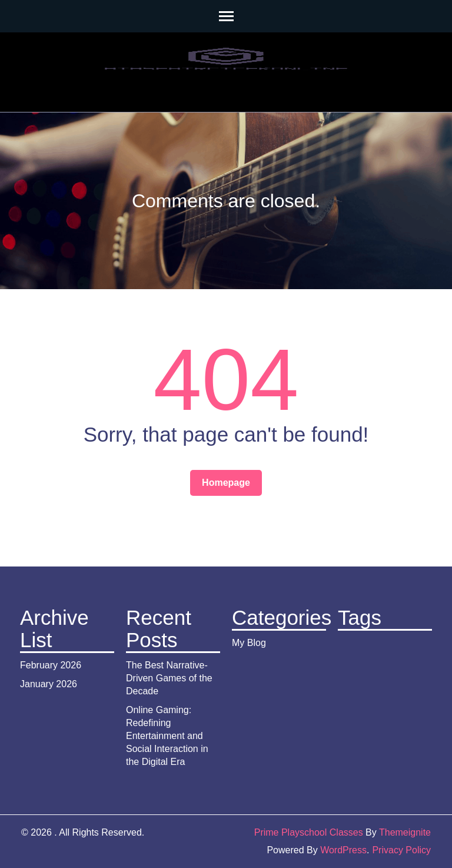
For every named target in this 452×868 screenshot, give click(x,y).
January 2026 (49, 684)
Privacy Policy (401, 850)
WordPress (343, 850)
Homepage (226, 483)
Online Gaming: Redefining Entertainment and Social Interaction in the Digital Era (167, 736)
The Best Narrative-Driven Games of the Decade (169, 678)
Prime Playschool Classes (309, 832)
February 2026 (51, 665)
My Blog (249, 643)
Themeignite (405, 832)
